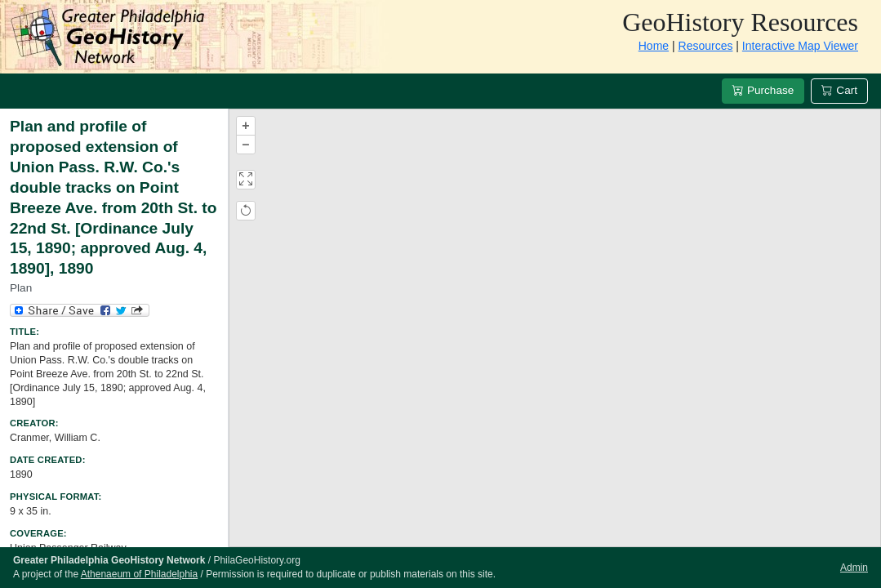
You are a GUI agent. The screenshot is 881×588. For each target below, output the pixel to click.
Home (654, 46)
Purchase (763, 90)
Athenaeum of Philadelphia (139, 574)
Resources (706, 46)
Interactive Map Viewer (800, 46)
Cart (839, 90)
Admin (854, 568)
